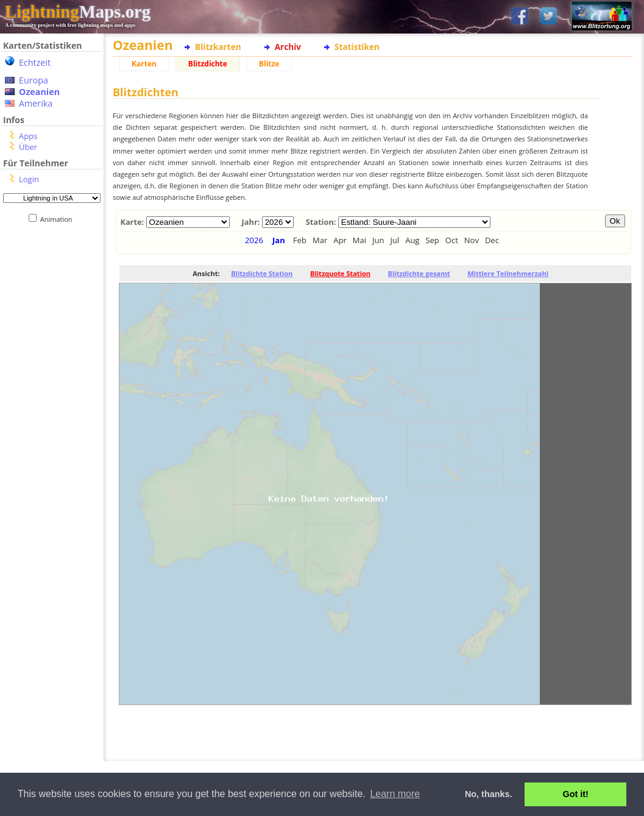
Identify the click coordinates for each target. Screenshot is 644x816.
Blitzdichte (208, 64)
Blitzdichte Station (262, 273)
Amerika (36, 103)
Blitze (269, 64)
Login (29, 179)
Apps (28, 136)
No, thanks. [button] (489, 794)
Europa (34, 80)
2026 (254, 240)
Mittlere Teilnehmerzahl (508, 273)
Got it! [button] (576, 794)
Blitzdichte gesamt (419, 273)
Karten (144, 64)
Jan (279, 240)
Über (28, 147)
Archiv (288, 47)
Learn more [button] (395, 794)
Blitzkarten (218, 47)
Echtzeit (35, 62)
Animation (59, 219)
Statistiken (357, 47)
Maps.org (78, 12)
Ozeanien (39, 92)
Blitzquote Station (340, 273)
